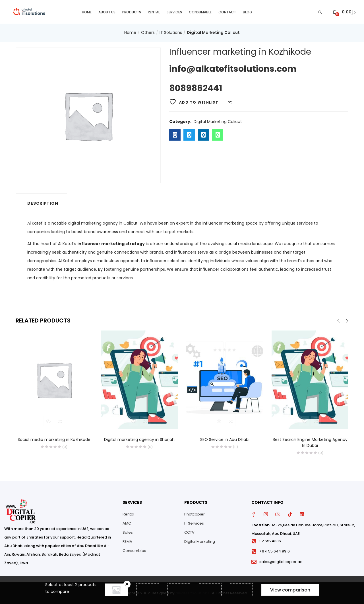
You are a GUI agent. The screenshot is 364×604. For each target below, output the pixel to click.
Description (43, 203)
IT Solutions (171, 32)
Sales (128, 532)
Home (87, 12)
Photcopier (195, 514)
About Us (107, 12)
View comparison (290, 590)
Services (174, 12)
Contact (227, 12)
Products (132, 12)
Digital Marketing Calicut (213, 32)
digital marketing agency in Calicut (103, 223)
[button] (344, 12)
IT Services (194, 523)
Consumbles (134, 550)
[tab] (41, 203)
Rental (154, 12)
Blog (248, 12)
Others (148, 32)
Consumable (200, 12)
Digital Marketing (200, 541)
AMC (127, 523)
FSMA (127, 541)
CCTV (189, 532)
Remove (127, 584)
